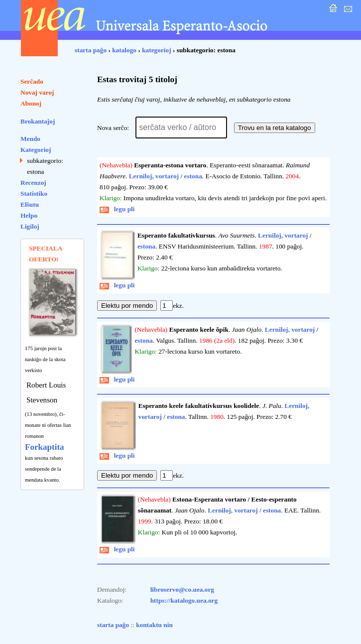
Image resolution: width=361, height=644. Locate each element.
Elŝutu (30, 204)
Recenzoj (33, 183)
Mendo (30, 139)
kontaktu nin (154, 625)
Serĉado (32, 81)
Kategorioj (36, 150)
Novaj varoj (37, 92)
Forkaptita (45, 447)
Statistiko (34, 193)
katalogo (124, 50)
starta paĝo (91, 50)
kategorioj (156, 50)
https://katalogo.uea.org (184, 600)
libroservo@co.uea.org (182, 589)
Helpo (29, 215)
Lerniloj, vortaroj (154, 176)
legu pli (117, 209)
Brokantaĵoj (38, 121)
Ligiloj (30, 226)
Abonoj (31, 103)
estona (193, 176)
